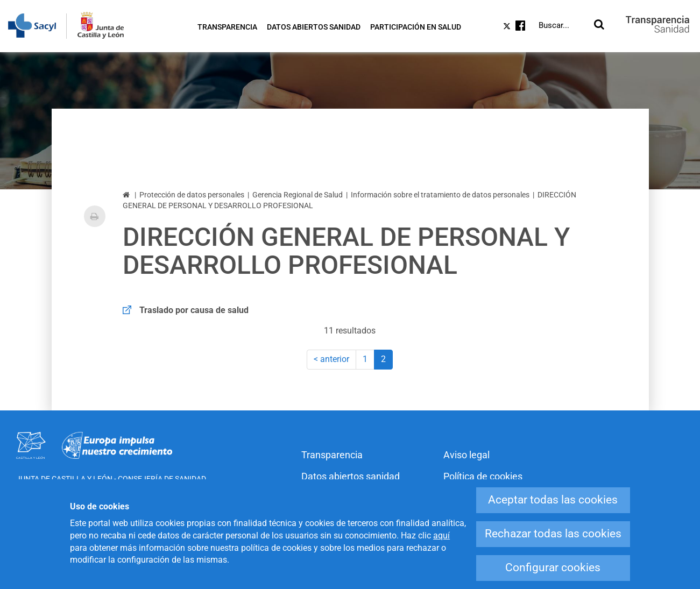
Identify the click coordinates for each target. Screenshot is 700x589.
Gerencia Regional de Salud (298, 195)
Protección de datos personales (192, 195)
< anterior (331, 359)
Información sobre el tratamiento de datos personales (440, 195)
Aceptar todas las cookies (553, 500)
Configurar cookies (553, 567)
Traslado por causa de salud (194, 310)
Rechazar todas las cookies (553, 534)
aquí (441, 535)
